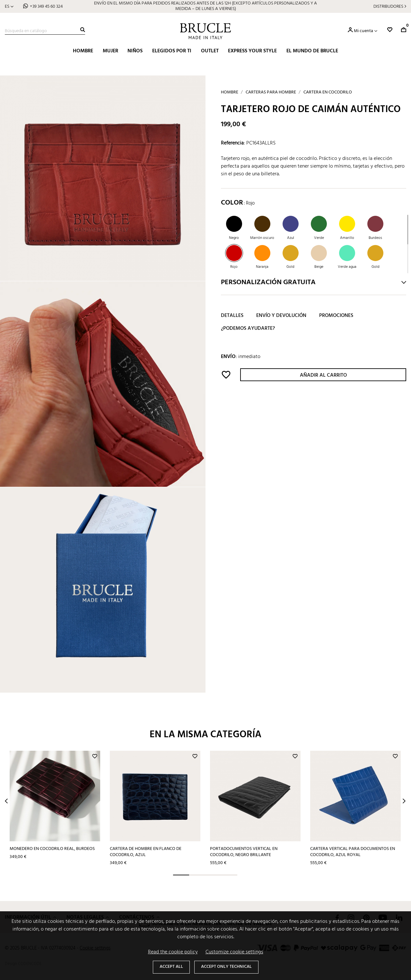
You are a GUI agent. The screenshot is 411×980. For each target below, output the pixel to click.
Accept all (171, 967)
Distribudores (388, 7)
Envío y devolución (281, 316)
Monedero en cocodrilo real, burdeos (52, 849)
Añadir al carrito (323, 375)
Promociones (336, 316)
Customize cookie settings (234, 952)
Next (404, 801)
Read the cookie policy (173, 952)
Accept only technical (226, 967)
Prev (6, 801)
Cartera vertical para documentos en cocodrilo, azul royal (353, 852)
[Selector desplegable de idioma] (9, 7)
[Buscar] (45, 31)
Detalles (232, 316)
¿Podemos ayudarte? (248, 328)
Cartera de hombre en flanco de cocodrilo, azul (146, 852)
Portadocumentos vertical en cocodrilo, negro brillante (244, 852)
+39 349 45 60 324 (46, 7)
